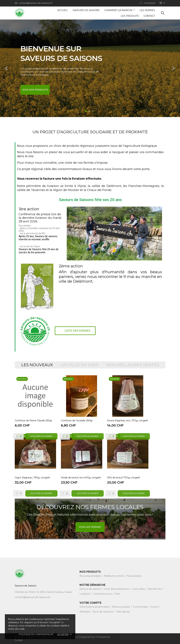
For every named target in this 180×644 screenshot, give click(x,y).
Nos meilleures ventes (133, 365)
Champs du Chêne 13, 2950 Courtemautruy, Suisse (43, 592)
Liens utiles (139, 589)
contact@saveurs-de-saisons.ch (34, 3)
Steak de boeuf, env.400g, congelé (81, 478)
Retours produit (121, 607)
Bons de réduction (104, 612)
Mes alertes (123, 612)
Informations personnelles (95, 607)
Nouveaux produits (91, 576)
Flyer (117, 594)
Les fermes (147, 10)
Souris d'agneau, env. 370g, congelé (128, 421)
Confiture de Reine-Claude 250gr (33, 421)
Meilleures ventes (114, 576)
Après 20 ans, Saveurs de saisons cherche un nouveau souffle (38, 238)
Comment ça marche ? (119, 10)
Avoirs (155, 607)
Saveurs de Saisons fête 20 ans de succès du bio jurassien (39, 251)
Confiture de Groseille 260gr (77, 421)
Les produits (130, 16)
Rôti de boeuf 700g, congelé (124, 478)
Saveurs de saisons (90, 589)
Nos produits (134, 576)
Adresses (85, 612)
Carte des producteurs (117, 589)
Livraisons (85, 594)
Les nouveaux (37, 365)
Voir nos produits (35, 90)
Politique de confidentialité (36, 634)
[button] (75, 331)
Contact (149, 16)
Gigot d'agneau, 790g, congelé (32, 478)
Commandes (141, 607)
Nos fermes (155, 589)
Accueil (63, 10)
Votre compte (90, 603)
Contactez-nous (103, 594)
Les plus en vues (79, 365)
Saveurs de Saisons (86, 10)
